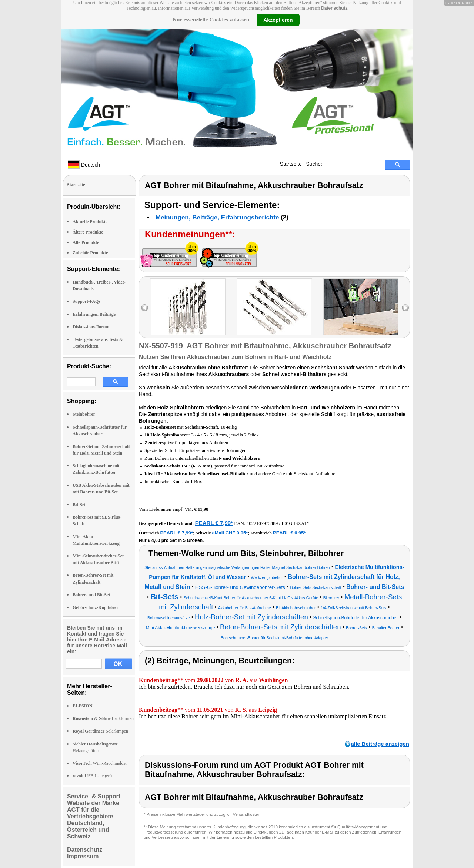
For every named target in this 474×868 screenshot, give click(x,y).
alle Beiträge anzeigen (380, 744)
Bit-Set (79, 505)
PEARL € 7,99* (214, 523)
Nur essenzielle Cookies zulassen (211, 20)
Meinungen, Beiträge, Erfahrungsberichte (217, 217)
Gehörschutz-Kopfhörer (96, 607)
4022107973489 (262, 523)
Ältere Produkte (88, 232)
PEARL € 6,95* (289, 533)
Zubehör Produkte (90, 253)
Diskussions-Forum (91, 327)
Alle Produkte (86, 242)
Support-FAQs (86, 301)
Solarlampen (100, 731)
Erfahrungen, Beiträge (94, 314)
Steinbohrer (84, 414)
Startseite (291, 164)
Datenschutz (334, 8)
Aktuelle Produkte (90, 222)
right (405, 308)
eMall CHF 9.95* (230, 533)
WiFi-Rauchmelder (100, 763)
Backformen (103, 718)
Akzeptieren (278, 20)
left (145, 308)
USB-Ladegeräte (94, 776)
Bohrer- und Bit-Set (91, 595)
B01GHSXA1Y (296, 523)
